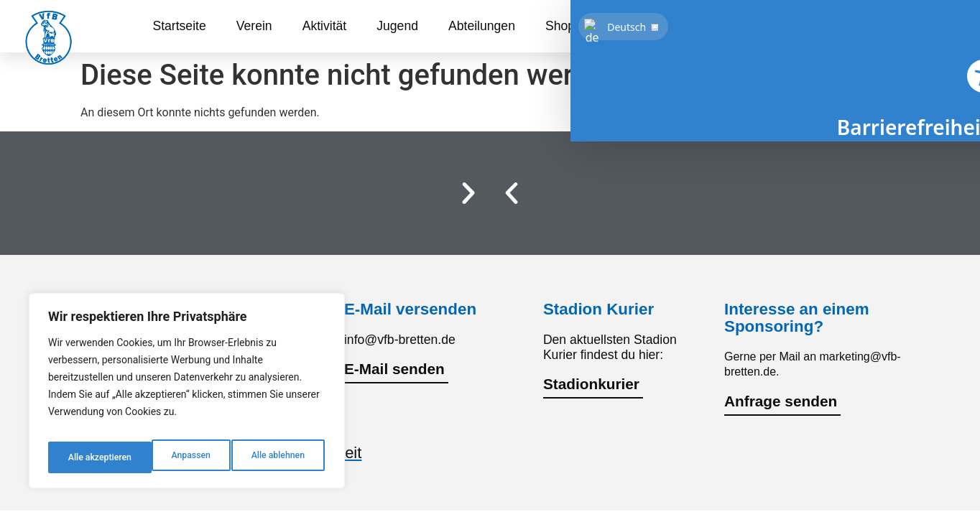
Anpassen (85, 457)
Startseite (179, 26)
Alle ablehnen (173, 457)
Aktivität (325, 26)
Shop (560, 26)
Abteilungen (482, 26)
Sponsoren (635, 26)
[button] (512, 193)
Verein (254, 26)
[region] (187, 396)
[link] (924, 26)
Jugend (397, 26)
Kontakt (718, 26)
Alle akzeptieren (274, 457)
